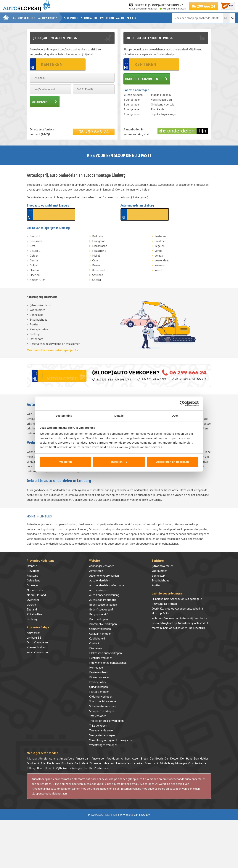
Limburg (32, 619)
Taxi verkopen (98, 716)
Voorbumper (37, 310)
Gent (85, 763)
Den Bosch (156, 758)
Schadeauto (89, 18)
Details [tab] (119, 416)
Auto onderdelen (24, 18)
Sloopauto (71, 18)
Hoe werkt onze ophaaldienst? (108, 663)
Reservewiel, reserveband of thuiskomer (55, 344)
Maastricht (99, 251)
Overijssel (33, 600)
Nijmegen (181, 763)
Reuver (97, 265)
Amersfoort (67, 758)
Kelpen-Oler (37, 280)
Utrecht (32, 605)
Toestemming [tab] (63, 416)
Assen (136, 758)
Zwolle (88, 768)
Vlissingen (76, 768)
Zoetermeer (102, 768)
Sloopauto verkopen (102, 711)
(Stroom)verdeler (40, 305)
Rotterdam (201, 763)
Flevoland (33, 571)
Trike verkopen (98, 725)
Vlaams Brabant (37, 647)
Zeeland (32, 609)
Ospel (96, 260)
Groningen (33, 585)
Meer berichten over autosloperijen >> (52, 350)
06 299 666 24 (204, 6)
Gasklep (35, 334)
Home (31, 516)
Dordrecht (33, 763)
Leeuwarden (124, 763)
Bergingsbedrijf (99, 614)
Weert (158, 270)
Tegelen (160, 246)
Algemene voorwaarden (104, 576)
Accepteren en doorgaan (173, 462)
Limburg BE (34, 637)
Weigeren (66, 462)
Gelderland (34, 580)
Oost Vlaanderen (37, 642)
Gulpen (34, 265)
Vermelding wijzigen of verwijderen (111, 740)
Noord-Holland (36, 595)
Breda (144, 758)
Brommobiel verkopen (103, 624)
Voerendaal (162, 260)
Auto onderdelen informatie (107, 585)
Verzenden (39, 102)
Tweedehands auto (112, 18)
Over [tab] (175, 416)
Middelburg (167, 763)
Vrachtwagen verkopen (103, 745)
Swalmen (160, 241)
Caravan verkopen (100, 634)
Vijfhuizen (62, 768)
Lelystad (138, 763)
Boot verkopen (99, 619)
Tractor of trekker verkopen (106, 721)
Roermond (99, 270)
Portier (34, 324)
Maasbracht (100, 246)
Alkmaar (32, 758)
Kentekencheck (99, 672)
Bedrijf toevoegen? (101, 609)
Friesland (32, 576)
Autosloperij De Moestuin (189, 628)
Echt (33, 246)
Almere (54, 758)
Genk (78, 763)
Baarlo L (35, 236)
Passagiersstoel (40, 329)
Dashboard (36, 339)
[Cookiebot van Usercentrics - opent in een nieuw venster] (182, 403)
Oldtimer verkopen (101, 696)
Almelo (43, 758)
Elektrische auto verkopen (106, 653)
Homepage (96, 667)
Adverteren (96, 571)
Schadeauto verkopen (103, 706)
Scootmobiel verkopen (103, 701)
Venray (159, 255)
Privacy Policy (98, 682)
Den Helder (201, 758)
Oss (191, 763)
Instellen (119, 462)
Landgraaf (99, 241)
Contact (94, 643)
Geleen (34, 255)
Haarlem (109, 763)
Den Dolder (172, 758)
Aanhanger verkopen (102, 566)
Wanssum (161, 265)
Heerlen (35, 275)
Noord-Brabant (36, 590)
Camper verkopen (100, 629)
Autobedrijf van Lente (193, 618)
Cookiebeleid (97, 638)
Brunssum (36, 241)
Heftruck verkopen (101, 658)
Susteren (160, 236)
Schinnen (98, 275)
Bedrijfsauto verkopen (103, 605)
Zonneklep (36, 315)
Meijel (96, 255)
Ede (43, 763)
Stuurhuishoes (38, 319)
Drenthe (32, 566)
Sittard (97, 280)
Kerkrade (98, 236)
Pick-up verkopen (100, 677)
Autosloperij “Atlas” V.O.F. (193, 623)
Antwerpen (34, 633)
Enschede (67, 763)
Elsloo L (35, 251)
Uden (40, 768)
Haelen (34, 270)
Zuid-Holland (35, 614)
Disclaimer (96, 648)
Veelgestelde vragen (102, 735)
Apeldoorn (113, 758)
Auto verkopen (48, 18)
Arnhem (126, 758)
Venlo (158, 251)
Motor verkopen (99, 692)
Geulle (34, 260)
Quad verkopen (99, 687)
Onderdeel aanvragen (142, 79)
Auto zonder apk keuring (104, 595)
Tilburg (31, 768)
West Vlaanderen (37, 652)
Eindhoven (53, 763)
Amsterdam (83, 758)
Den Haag (186, 758)
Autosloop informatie (103, 600)
